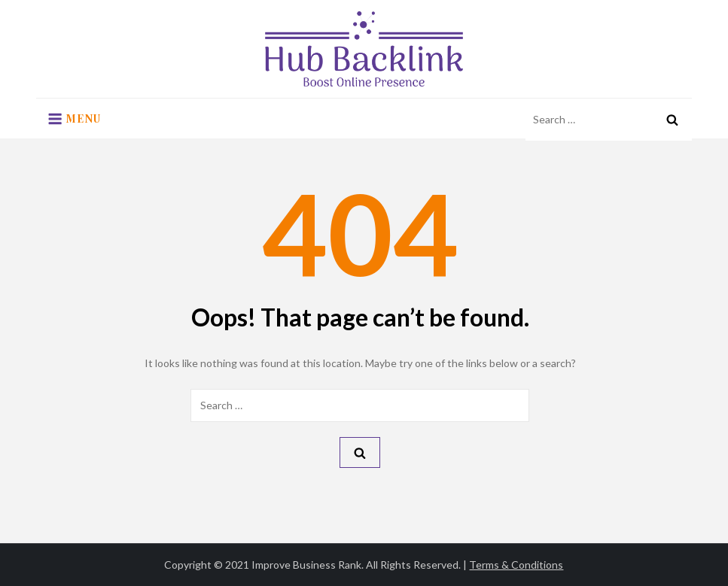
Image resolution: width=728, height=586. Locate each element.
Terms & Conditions (516, 565)
